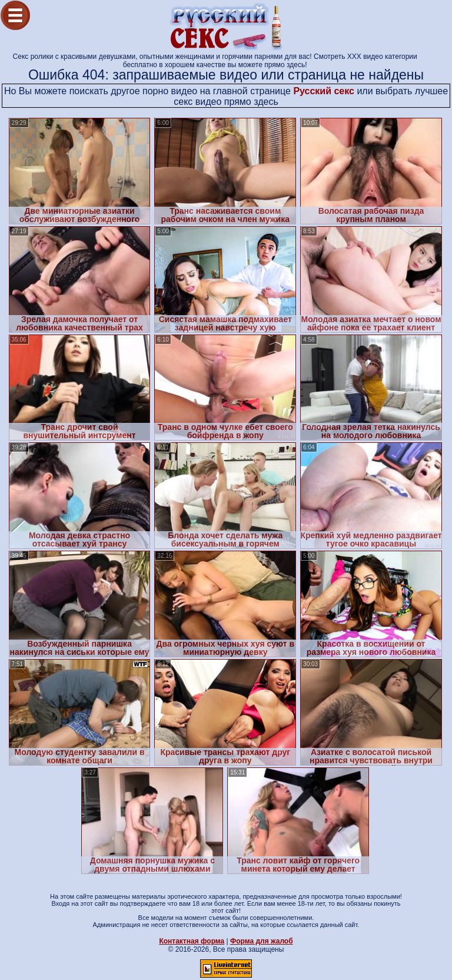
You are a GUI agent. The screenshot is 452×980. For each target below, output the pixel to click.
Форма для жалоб (262, 941)
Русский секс (324, 91)
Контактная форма (192, 941)
